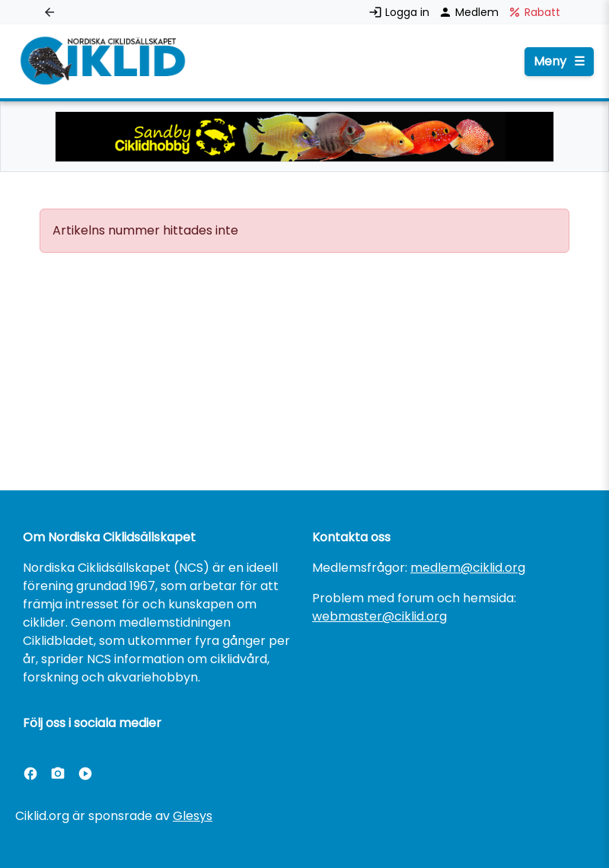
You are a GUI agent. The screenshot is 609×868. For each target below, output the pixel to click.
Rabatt (534, 12)
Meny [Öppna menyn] (559, 62)
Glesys (193, 816)
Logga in (400, 12)
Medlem (470, 12)
